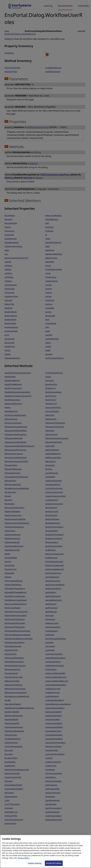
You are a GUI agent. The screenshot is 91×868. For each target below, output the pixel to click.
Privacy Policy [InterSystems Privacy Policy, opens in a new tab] (24, 861)
